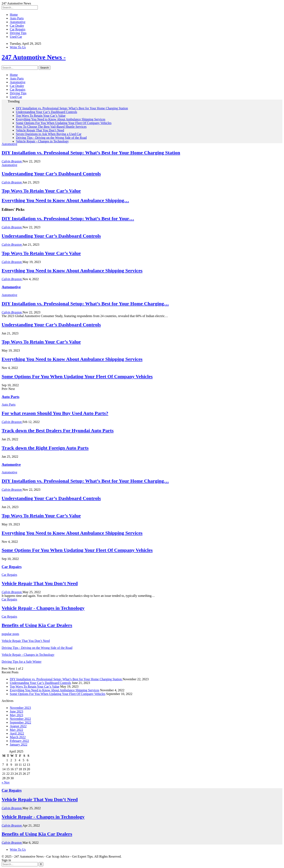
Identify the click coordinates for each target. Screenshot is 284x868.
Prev (5, 389)
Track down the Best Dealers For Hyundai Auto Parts (58, 431)
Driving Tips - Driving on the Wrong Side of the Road (51, 138)
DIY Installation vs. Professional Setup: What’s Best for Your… (68, 219)
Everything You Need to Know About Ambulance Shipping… (65, 200)
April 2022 (17, 733)
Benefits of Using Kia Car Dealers (37, 834)
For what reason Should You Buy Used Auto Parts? (55, 413)
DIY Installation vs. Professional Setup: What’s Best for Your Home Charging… (85, 304)
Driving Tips (18, 33)
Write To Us (18, 47)
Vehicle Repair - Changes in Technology (42, 141)
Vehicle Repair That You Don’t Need (40, 130)
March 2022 (18, 737)
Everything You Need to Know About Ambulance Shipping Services (61, 119)
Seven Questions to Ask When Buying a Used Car (49, 134)
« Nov (6, 782)
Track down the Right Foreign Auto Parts (45, 448)
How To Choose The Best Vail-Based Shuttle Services (51, 127)
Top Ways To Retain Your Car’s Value (41, 116)
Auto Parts (17, 18)
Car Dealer (17, 26)
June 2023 (16, 711)
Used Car (16, 37)
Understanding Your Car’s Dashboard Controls (47, 112)
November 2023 (20, 708)
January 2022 (19, 744)
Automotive (18, 22)
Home (14, 15)
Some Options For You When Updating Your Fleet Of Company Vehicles (64, 123)
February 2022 (19, 741)
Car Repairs (18, 29)
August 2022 (18, 726)
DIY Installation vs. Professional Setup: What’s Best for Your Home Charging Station (72, 108)
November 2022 (20, 719)
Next (12, 389)
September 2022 (20, 722)
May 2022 (16, 730)
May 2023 (16, 715)
